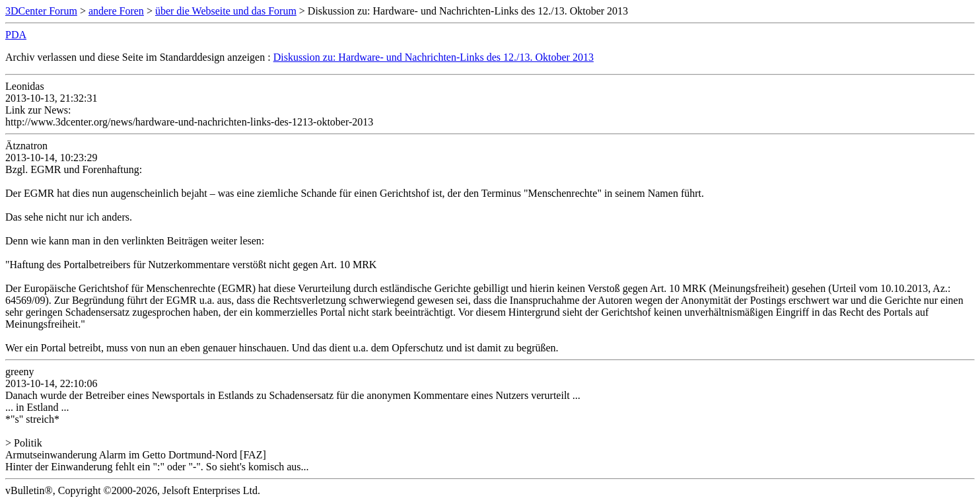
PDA (16, 35)
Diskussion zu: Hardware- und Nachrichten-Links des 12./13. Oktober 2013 (434, 57)
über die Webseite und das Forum (226, 11)
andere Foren (116, 11)
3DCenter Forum (41, 11)
